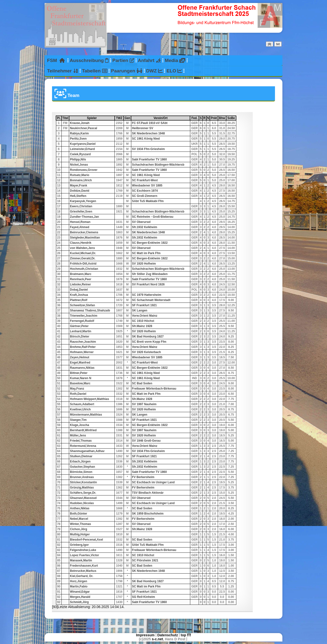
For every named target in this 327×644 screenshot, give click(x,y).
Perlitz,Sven (78, 139)
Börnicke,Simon (81, 472)
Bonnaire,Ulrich (81, 180)
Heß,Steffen (78, 196)
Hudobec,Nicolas (82, 503)
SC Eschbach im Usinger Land (153, 482)
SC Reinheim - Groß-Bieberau (153, 217)
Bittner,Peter (79, 373)
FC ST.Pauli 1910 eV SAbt (150, 123)
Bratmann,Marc (81, 274)
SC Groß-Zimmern (145, 196)
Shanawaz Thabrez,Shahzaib (90, 310)
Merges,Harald (80, 597)
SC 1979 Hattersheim (147, 295)
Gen (128, 118)
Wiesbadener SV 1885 (147, 185)
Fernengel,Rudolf (82, 321)
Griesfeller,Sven (81, 212)
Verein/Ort (172, 118)
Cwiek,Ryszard (80, 154)
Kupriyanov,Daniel (83, 144)
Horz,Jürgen (78, 581)
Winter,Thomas (80, 524)
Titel (65, 118)
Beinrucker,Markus (83, 571)
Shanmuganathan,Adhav (87, 451)
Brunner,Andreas (82, 477)
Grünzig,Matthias (82, 488)
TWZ (120, 118)
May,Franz (77, 389)
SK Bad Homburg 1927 (148, 337)
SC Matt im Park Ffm (146, 253)
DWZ (154, 71)
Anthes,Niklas (80, 508)
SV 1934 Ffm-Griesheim (149, 149)
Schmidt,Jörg (79, 602)
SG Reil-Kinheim (144, 597)
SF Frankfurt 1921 (144, 305)
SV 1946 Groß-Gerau (146, 441)
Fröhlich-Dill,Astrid (83, 264)
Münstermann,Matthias (86, 415)
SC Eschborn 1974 (145, 191)
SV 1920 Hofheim (144, 264)
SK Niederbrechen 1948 (149, 133)
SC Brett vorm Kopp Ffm (149, 342)
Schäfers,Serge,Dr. (83, 493)
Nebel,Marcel (79, 519)
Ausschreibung (89, 60)
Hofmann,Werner (82, 352)
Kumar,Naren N (81, 378)
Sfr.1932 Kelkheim (145, 227)
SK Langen (140, 310)
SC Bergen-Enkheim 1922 (150, 243)
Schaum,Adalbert (82, 404)
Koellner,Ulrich (80, 409)
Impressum (145, 635)
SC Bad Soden (142, 383)
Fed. (195, 118)
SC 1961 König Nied (146, 139)
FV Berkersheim (143, 477)
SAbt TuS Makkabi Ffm (148, 201)
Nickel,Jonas (79, 165)
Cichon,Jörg (78, 529)
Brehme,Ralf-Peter (83, 347)
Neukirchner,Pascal (83, 128)
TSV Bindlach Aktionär (148, 493)
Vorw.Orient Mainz (145, 316)
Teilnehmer (63, 71)
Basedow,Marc (80, 383)
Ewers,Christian (81, 206)
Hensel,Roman (80, 222)
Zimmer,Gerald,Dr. (82, 258)
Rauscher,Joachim (83, 342)
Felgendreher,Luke (83, 550)
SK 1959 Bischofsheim (148, 514)
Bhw (222, 118)
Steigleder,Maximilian (85, 238)
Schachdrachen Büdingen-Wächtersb (158, 165)
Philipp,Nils (78, 159)
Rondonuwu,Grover (84, 170)
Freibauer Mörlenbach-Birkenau (154, 389)
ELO (174, 71)
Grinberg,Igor (79, 545)
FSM (56, 60)
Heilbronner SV (143, 128)
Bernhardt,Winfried (83, 430)
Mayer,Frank (78, 185)
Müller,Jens (78, 435)
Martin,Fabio (79, 586)
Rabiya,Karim (79, 133)
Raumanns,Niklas (82, 368)
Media (175, 60)
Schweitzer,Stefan (82, 305)
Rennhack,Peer (81, 279)
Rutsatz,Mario (80, 175)
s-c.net (157, 639)
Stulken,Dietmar (81, 456)
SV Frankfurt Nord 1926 (148, 284)
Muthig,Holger (80, 534)
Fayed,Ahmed (80, 227)
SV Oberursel (141, 222)
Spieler (101, 118)
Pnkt (214, 118)
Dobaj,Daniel (79, 290)
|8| (270, 44)
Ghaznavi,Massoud (83, 498)
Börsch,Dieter (80, 337)
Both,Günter (78, 514)
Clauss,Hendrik (81, 243)
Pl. (59, 118)
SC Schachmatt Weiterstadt (151, 300)
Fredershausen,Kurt (84, 566)
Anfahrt (149, 60)
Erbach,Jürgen (80, 461)
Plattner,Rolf (79, 300)
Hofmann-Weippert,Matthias (89, 399)
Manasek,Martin (81, 560)
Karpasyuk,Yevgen (83, 201)
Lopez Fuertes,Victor (84, 555)
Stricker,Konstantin (83, 482)
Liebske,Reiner (80, 284)
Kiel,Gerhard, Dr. (82, 576)
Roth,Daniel (78, 394)
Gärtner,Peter (79, 326)
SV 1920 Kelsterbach (147, 352)
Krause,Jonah (80, 123)
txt (278, 44)
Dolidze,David (80, 191)
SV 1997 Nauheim (144, 404)
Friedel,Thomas (81, 441)
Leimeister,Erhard (82, 149)
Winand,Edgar (80, 592)
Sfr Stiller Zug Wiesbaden (150, 274)
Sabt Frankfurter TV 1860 (150, 159)
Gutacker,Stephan (82, 467)
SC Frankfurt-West (145, 180)
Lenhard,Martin (81, 331)
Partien (123, 60)
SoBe (232, 118)
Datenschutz (168, 635)
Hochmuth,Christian (84, 269)
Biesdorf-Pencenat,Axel (86, 540)
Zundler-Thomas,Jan (84, 217)
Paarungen (127, 71)
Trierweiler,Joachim (83, 316)
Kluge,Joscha (79, 425)
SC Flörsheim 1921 (145, 560)
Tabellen (95, 71)
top (186, 635)
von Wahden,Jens (82, 248)
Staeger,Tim (78, 420)
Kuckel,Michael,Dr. (83, 253)
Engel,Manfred (80, 363)
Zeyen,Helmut (80, 357)
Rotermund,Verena (83, 446)
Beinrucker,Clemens (84, 232)
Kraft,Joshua (79, 295)
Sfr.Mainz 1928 (142, 326)
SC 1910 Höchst (143, 321)
